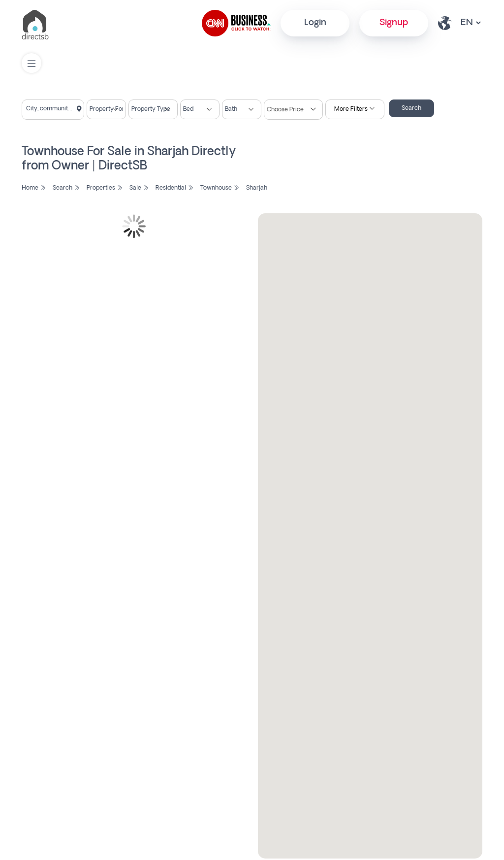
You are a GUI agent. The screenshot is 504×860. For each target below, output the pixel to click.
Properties (105, 188)
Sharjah (257, 188)
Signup (394, 23)
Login (315, 23)
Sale (139, 188)
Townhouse (220, 188)
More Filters (355, 109)
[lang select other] (471, 23)
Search (411, 108)
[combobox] (53, 110)
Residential (174, 188)
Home (34, 188)
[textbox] (53, 109)
